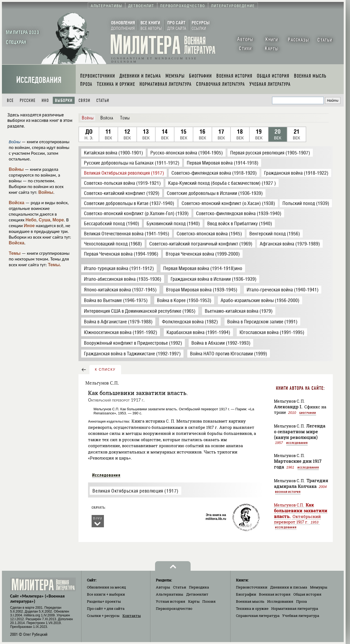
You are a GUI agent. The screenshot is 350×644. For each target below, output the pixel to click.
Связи (84, 100)
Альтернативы (170, 594)
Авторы (163, 587)
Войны (16, 169)
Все (10, 100)
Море (58, 220)
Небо (31, 220)
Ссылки (103, 616)
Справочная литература (258, 616)
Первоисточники (252, 587)
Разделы (104, 601)
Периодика (199, 587)
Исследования (39, 80)
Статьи (103, 100)
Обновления (107, 587)
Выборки (64, 100)
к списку (105, 370)
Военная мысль (250, 601)
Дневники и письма (289, 587)
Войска (17, 203)
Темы (15, 253)
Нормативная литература (295, 608)
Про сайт (106, 608)
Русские (28, 100)
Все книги (106, 594)
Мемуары (319, 587)
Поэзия (209, 601)
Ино (45, 100)
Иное (29, 226)
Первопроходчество (174, 608)
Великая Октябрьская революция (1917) (135, 491)
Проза (301, 601)
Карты (194, 601)
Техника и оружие (252, 608)
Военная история (288, 492)
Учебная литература (301, 616)
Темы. (54, 265)
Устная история (170, 601)
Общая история (307, 594)
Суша (44, 220)
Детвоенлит (197, 594)
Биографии (308, 413)
